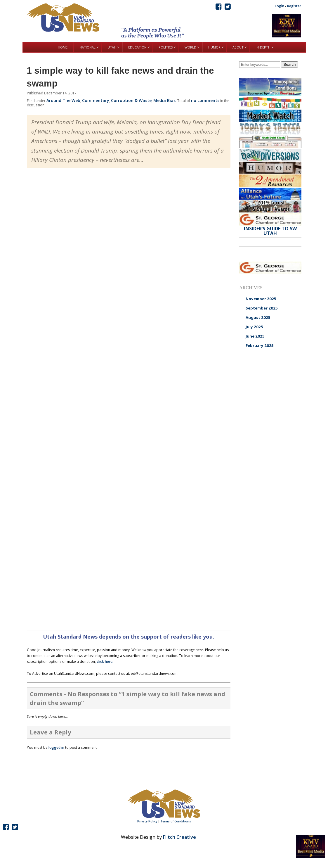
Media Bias (164, 100)
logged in (56, 747)
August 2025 (258, 317)
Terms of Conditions (176, 821)
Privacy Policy (147, 821)
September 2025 (262, 308)
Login (280, 6)
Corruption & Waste (131, 100)
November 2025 (261, 299)
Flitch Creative (179, 837)
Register (294, 6)
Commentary (96, 100)
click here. (105, 662)
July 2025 (254, 327)
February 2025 (260, 345)
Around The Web (63, 100)
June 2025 (255, 336)
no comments (205, 100)
